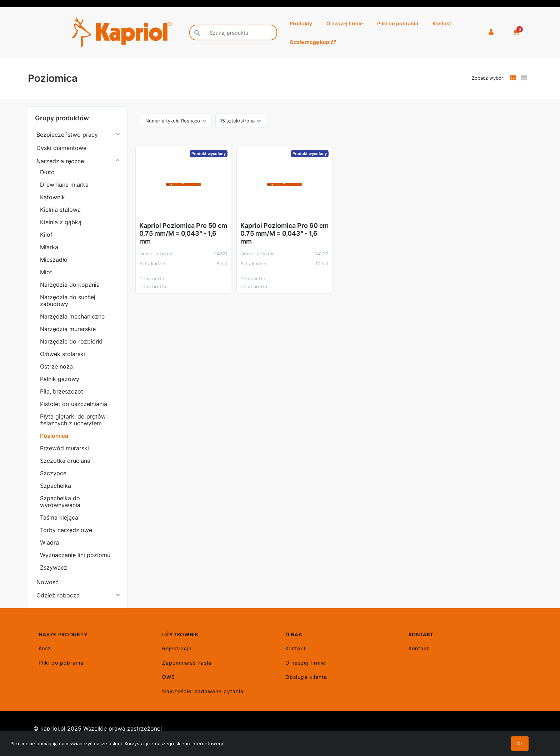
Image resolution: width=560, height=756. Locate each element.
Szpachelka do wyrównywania (60, 502)
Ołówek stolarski (62, 354)
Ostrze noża (56, 366)
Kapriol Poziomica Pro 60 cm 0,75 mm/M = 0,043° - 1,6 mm (284, 233)
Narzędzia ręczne (60, 161)
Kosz (45, 648)
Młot (46, 272)
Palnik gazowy (60, 379)
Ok (520, 744)
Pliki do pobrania (398, 23)
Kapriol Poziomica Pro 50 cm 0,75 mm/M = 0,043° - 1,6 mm (183, 233)
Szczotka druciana (65, 461)
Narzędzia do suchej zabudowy (68, 301)
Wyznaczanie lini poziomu (75, 555)
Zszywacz (54, 567)
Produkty (301, 23)
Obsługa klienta (306, 677)
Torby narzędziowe (66, 530)
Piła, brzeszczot (62, 391)
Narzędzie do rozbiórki (71, 341)
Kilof (46, 235)
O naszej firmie (345, 23)
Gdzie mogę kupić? (313, 42)
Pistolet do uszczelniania (74, 404)
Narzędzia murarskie (68, 329)
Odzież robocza (58, 595)
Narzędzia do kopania (70, 285)
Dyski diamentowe (61, 148)
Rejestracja (177, 648)
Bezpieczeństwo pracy (67, 135)
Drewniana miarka (64, 185)
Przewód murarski (64, 448)
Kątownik (52, 197)
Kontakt (442, 23)
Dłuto (47, 172)
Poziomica (54, 436)
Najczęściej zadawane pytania (203, 691)
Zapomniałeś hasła (187, 663)
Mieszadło (54, 260)
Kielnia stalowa (60, 210)
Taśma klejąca (59, 517)
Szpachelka (56, 486)
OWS (169, 677)
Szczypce (53, 473)
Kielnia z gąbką (61, 222)
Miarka (49, 247)
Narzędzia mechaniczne (72, 316)
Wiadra (49, 542)
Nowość (47, 582)
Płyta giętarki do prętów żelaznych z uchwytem (73, 420)
